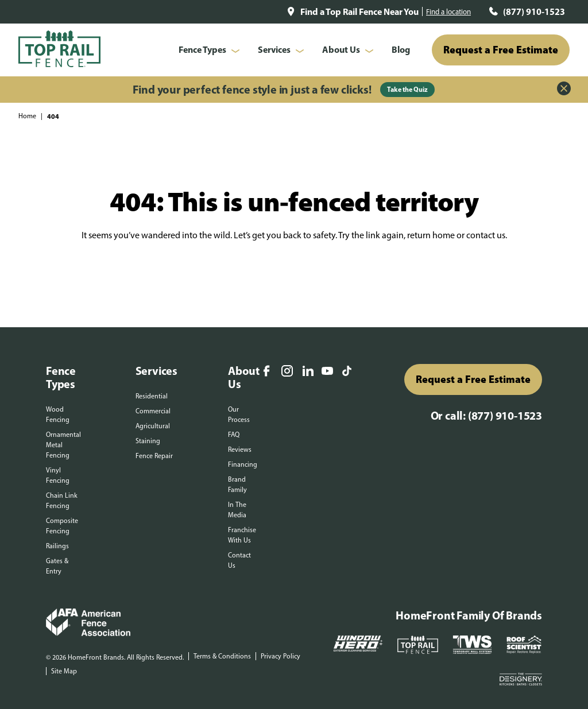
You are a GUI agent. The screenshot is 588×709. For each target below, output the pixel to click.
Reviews (240, 450)
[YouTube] (327, 372)
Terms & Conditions (222, 656)
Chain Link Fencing (62, 501)
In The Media (237, 510)
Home (27, 116)
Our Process (239, 414)
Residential (152, 396)
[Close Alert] (564, 90)
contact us (486, 235)
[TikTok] (347, 372)
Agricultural (153, 426)
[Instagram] (287, 372)
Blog (401, 49)
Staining (148, 441)
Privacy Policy (281, 656)
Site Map (64, 671)
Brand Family (237, 485)
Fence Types (202, 49)
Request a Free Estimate (501, 50)
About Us (341, 49)
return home (431, 235)
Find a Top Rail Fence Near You (359, 11)
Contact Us (239, 560)
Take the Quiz (407, 89)
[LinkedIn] (308, 372)
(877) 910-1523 (534, 11)
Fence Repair (154, 456)
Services (274, 49)
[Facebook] (266, 372)
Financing (243, 464)
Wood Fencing (58, 414)
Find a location (448, 12)
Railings (57, 546)
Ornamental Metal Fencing (63, 445)
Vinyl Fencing (58, 475)
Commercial (153, 411)
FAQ (234, 435)
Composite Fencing (62, 526)
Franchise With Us (242, 535)
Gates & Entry (57, 566)
